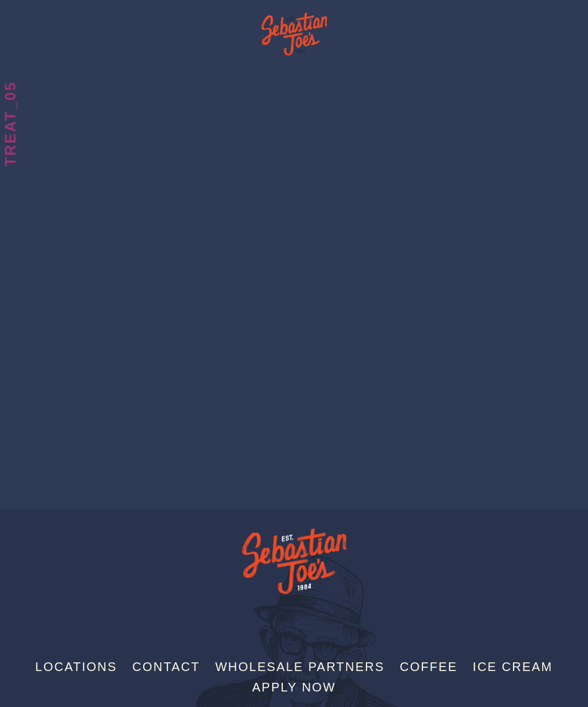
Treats (10, 40)
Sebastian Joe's (294, 28)
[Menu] (577, 14)
